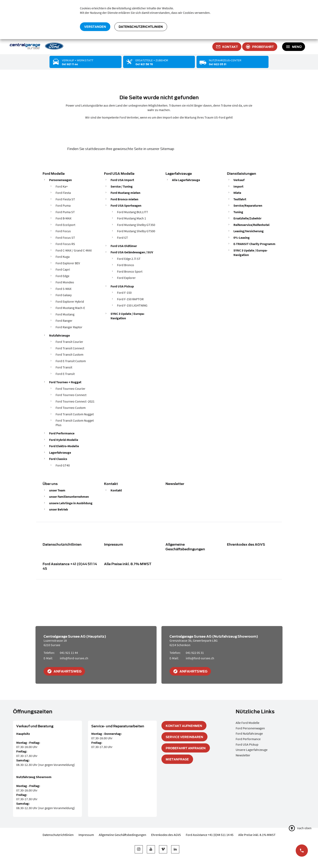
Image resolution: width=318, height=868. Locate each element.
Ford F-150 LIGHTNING (132, 305)
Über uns (50, 484)
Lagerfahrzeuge (60, 452)
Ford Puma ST (65, 212)
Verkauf (239, 180)
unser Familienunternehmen (69, 497)
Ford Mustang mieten (125, 193)
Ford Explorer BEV (68, 263)
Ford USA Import (122, 180)
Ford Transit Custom (69, 354)
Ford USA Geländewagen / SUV (132, 252)
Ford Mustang (65, 314)
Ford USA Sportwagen (126, 205)
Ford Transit (64, 367)
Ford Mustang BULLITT (133, 212)
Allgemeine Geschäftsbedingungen (185, 547)
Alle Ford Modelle (248, 723)
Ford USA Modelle (119, 173)
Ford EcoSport (65, 225)
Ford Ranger (64, 321)
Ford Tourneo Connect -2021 (75, 401)
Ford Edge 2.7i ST (129, 259)
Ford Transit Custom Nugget (75, 414)
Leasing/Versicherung (249, 231)
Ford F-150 (124, 293)
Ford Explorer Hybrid (70, 301)
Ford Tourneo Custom (71, 408)
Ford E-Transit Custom (71, 361)
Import (238, 186)
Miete (237, 193)
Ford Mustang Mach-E (70, 308)
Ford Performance (62, 433)
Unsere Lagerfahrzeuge (252, 750)
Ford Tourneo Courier (70, 389)
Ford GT (122, 238)
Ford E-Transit (65, 374)
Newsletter (175, 484)
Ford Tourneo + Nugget (65, 382)
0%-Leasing (242, 238)
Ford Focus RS (65, 244)
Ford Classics (58, 459)
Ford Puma (63, 205)
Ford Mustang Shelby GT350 (136, 225)
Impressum (113, 544)
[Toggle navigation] (294, 47)
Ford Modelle (54, 173)
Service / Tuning (122, 186)
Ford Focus (63, 231)
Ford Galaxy (64, 295)
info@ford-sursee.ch (74, 658)
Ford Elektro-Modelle (64, 446)
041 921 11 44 (69, 653)
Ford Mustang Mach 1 (132, 218)
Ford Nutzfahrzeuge (249, 733)
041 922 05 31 (195, 653)
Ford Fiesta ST (65, 199)
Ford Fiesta (63, 193)
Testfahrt (240, 199)
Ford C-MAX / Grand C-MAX (74, 250)
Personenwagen (60, 180)
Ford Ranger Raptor (69, 327)
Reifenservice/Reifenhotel (251, 225)
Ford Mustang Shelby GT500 (136, 231)
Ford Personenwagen (250, 728)
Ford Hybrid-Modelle (64, 440)
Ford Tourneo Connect (71, 395)
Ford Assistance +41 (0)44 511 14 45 (70, 566)
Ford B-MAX (63, 218)
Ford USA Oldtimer (124, 246)
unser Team (57, 490)
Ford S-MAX (63, 289)
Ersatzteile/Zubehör (247, 218)
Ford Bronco (126, 265)
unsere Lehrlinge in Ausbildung (71, 503)
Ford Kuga (63, 257)
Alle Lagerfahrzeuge (186, 180)
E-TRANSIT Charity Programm (254, 244)
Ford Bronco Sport (130, 271)
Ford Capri (63, 269)
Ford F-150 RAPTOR (130, 299)
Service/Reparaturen (248, 205)
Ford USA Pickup (122, 286)
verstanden (95, 26)
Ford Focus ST (65, 238)
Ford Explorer (126, 278)
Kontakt (111, 484)
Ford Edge (62, 276)
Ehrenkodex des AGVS (246, 544)
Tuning (238, 212)
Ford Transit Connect (70, 348)
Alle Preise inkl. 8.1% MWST (128, 564)
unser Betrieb (59, 509)
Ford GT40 (63, 465)
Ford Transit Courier (69, 342)
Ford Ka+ (62, 186)
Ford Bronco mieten (124, 199)
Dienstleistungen (242, 173)
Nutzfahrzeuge (59, 335)
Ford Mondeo (65, 282)
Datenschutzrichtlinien (141, 26)
